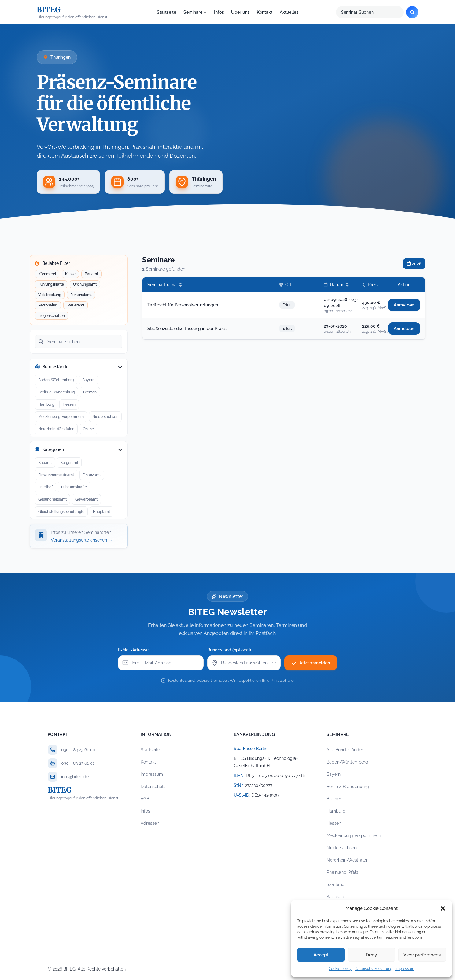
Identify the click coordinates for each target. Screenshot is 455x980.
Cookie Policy (340, 969)
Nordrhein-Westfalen (56, 428)
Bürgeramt (69, 462)
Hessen (69, 404)
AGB (145, 799)
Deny (371, 955)
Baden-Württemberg (56, 379)
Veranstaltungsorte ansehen (82, 540)
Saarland (336, 884)
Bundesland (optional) (229, 650)
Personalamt (81, 295)
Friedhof (45, 486)
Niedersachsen (105, 416)
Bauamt (91, 274)
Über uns (240, 12)
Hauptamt (101, 511)
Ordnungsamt (85, 284)
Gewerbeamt (86, 498)
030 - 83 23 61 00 (78, 750)
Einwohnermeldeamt (56, 474)
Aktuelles (289, 12)
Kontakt (265, 12)
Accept (321, 955)
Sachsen (335, 897)
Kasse (70, 274)
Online (88, 428)
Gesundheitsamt (52, 498)
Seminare (193, 12)
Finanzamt (91, 474)
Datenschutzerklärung (374, 969)
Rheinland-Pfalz (342, 872)
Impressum (405, 969)
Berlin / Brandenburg (56, 391)
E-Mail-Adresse (133, 650)
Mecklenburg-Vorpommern (61, 416)
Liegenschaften (51, 315)
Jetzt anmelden (311, 663)
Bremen (90, 391)
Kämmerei (47, 274)
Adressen (150, 823)
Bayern (88, 379)
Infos (219, 12)
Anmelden (404, 305)
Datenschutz (153, 787)
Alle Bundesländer (345, 750)
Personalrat (48, 305)
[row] (284, 305)
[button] (443, 908)
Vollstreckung (50, 295)
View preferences (422, 955)
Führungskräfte (51, 284)
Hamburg (46, 404)
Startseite (166, 12)
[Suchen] (412, 12)
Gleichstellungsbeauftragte (61, 511)
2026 (414, 264)
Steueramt (75, 305)
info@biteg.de (75, 777)
